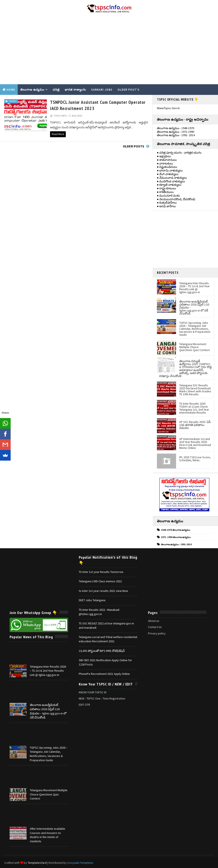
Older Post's (128, 90)
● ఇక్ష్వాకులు (164, 156)
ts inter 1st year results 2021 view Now (103, 591)
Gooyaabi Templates (80, 863)
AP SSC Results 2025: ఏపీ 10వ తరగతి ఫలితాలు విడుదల (195, 425)
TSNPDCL (13, 101)
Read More (58, 134)
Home (11, 90)
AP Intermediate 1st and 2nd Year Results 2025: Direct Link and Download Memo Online (195, 443)
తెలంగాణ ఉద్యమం (32, 90)
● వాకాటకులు (165, 163)
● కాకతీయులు (165, 192)
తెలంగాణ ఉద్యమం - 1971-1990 (176, 132)
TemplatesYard (37, 863)
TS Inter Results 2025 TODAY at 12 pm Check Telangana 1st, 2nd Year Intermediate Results (194, 408)
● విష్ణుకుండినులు (167, 167)
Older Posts (133, 146)
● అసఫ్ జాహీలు (166, 206)
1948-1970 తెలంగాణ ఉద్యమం (176, 530)
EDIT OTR (84, 705)
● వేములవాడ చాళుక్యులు (172, 178)
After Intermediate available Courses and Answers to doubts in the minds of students (47, 835)
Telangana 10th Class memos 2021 (100, 581)
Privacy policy (157, 633)
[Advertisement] (109, 50)
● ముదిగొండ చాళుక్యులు (171, 181)
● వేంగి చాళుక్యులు (168, 174)
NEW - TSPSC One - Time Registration (102, 698)
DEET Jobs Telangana (92, 600)
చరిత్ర (56, 90)
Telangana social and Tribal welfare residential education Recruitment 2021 (108, 639)
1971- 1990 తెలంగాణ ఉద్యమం (176, 537)
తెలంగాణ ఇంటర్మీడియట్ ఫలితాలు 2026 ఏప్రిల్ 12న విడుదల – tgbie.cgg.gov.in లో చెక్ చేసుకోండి (48, 711)
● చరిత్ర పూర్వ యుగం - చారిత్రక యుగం (179, 153)
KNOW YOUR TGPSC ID (93, 692)
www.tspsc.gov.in (168, 108)
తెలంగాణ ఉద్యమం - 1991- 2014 (176, 135)
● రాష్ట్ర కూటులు (166, 188)
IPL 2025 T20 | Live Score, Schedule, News (195, 459)
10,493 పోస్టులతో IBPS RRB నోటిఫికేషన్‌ (102, 651)
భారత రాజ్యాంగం (75, 90)
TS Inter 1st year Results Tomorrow (101, 572)
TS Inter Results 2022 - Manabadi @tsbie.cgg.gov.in (99, 612)
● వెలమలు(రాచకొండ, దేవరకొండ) (176, 199)
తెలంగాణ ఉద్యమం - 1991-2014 (176, 544)
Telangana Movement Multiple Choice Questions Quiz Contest (194, 347)
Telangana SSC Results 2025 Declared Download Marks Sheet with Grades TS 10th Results (195, 390)
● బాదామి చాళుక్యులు (170, 170)
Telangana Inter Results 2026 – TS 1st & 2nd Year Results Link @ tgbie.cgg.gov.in (194, 288)
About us (154, 621)
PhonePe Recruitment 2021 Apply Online (104, 674)
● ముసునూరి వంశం (168, 196)
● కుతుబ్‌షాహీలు (167, 203)
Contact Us (155, 627)
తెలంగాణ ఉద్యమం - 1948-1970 (176, 128)
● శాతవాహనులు (167, 160)
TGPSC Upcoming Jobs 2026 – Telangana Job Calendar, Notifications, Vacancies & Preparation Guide (195, 329)
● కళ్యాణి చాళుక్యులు (169, 185)
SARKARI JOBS (102, 90)
